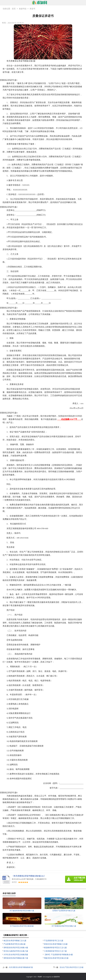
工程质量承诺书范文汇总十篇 (55, 951)
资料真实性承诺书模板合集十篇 (16, 958)
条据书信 (23, 9)
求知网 (40, 977)
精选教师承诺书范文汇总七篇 (55, 948)
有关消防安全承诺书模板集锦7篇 (21, 967)
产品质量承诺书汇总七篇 (54, 941)
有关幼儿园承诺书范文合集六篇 (16, 951)
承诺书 (32, 9)
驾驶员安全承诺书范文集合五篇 (56, 958)
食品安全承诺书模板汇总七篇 (15, 941)
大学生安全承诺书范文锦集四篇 (16, 955)
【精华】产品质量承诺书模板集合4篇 (58, 955)
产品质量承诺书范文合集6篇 (14, 944)
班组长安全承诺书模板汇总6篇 (56, 944)
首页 (14, 9)
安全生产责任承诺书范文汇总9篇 (72, 967)
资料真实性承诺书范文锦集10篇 (16, 948)
